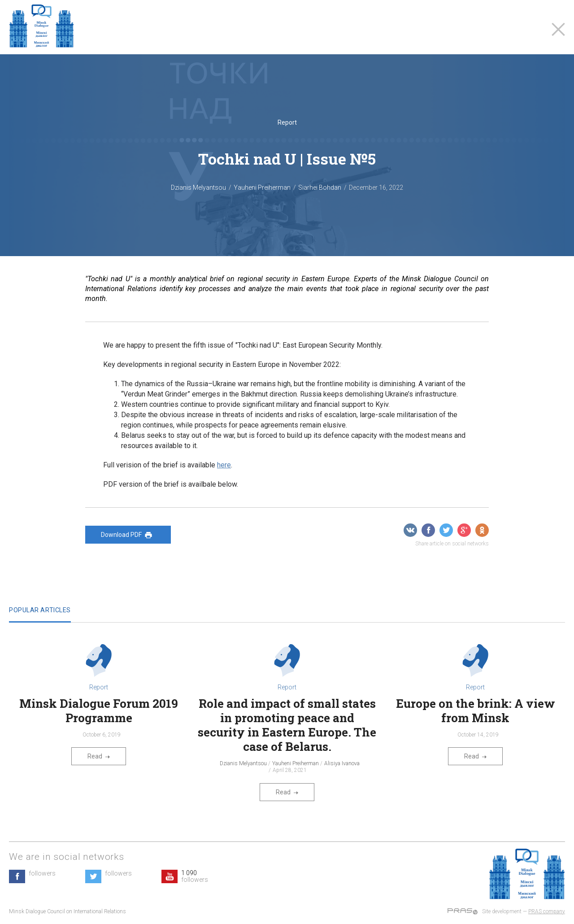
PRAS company (547, 911)
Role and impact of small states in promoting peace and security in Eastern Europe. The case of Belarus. (287, 725)
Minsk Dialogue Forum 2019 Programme (99, 710)
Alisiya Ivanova (342, 763)
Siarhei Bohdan (320, 187)
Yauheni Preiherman (262, 187)
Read (99, 756)
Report (287, 122)
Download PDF (128, 535)
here (224, 465)
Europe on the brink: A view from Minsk (476, 710)
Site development (502, 911)
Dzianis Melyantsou (198, 187)
